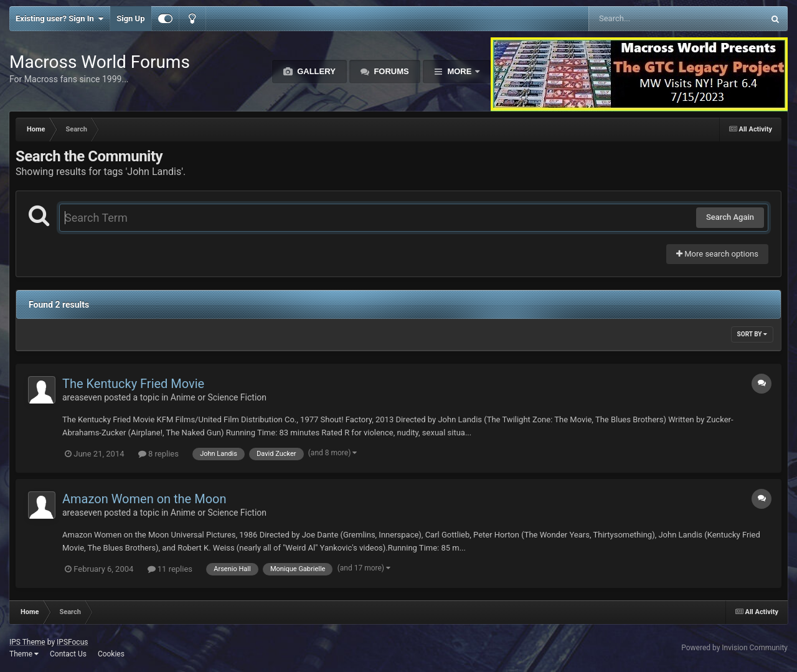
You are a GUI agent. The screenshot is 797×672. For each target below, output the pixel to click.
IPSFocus (72, 642)
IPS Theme (27, 642)
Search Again (730, 217)
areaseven (82, 397)
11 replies (170, 569)
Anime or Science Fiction (219, 397)
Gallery (315, 71)
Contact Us (68, 654)
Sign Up (130, 18)
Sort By (752, 334)
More (460, 71)
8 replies (158, 454)
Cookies (111, 654)
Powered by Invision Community (734, 648)
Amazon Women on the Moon (144, 499)
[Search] (645, 19)
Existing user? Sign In (59, 19)
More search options (717, 254)
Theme (24, 654)
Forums (390, 71)
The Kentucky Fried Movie (133, 384)
